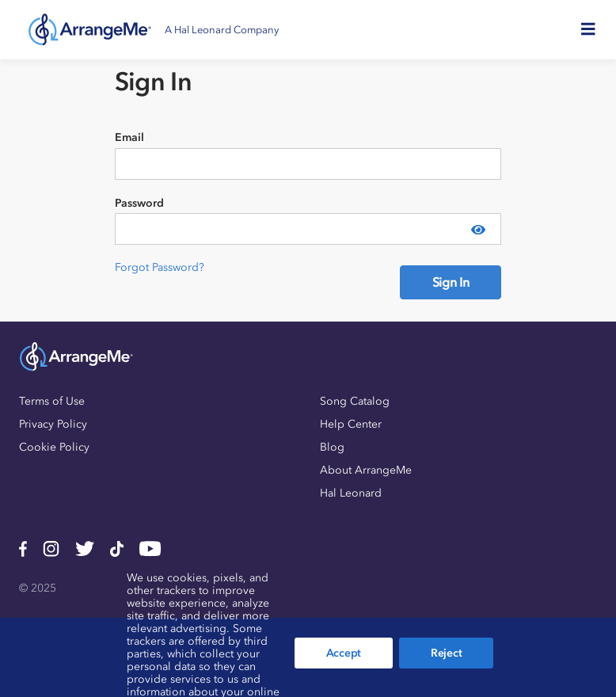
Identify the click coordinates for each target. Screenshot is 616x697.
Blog (332, 447)
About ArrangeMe (366, 470)
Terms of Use (52, 401)
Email (129, 137)
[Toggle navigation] (593, 30)
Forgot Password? (160, 267)
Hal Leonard (351, 493)
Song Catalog (355, 401)
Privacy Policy (53, 424)
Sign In (451, 282)
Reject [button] (446, 653)
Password (139, 203)
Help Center (351, 424)
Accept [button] (344, 653)
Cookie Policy (54, 447)
